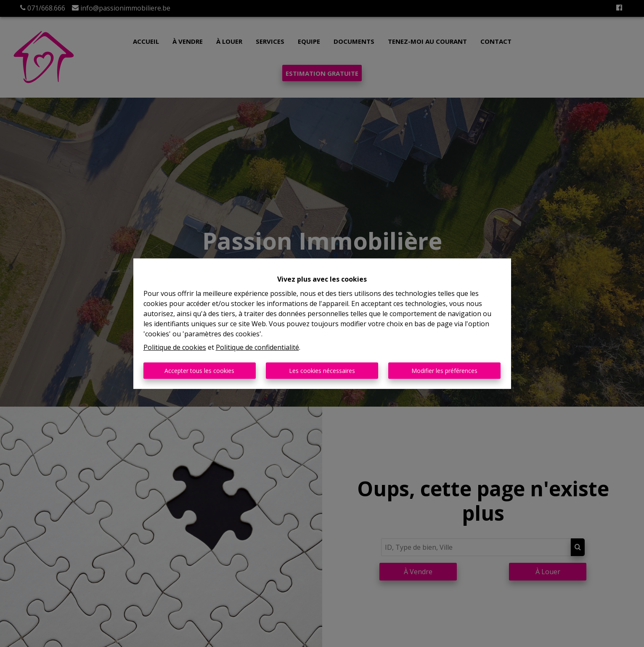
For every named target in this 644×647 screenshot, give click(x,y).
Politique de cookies (175, 347)
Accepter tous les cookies (199, 371)
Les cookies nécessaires (322, 371)
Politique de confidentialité (257, 347)
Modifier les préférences (444, 371)
